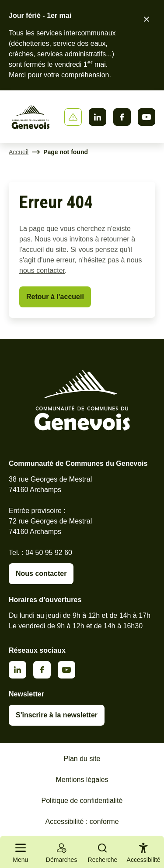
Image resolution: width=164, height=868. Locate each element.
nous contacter (42, 270)
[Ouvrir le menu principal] (21, 852)
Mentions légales (82, 780)
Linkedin (98, 117)
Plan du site (82, 759)
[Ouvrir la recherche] (103, 852)
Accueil (19, 152)
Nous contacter (41, 573)
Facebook (122, 117)
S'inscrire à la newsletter (57, 715)
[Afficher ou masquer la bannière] (73, 117)
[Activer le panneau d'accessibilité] (144, 854)
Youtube (147, 117)
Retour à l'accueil (55, 297)
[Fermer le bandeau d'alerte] (147, 19)
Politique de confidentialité (82, 801)
